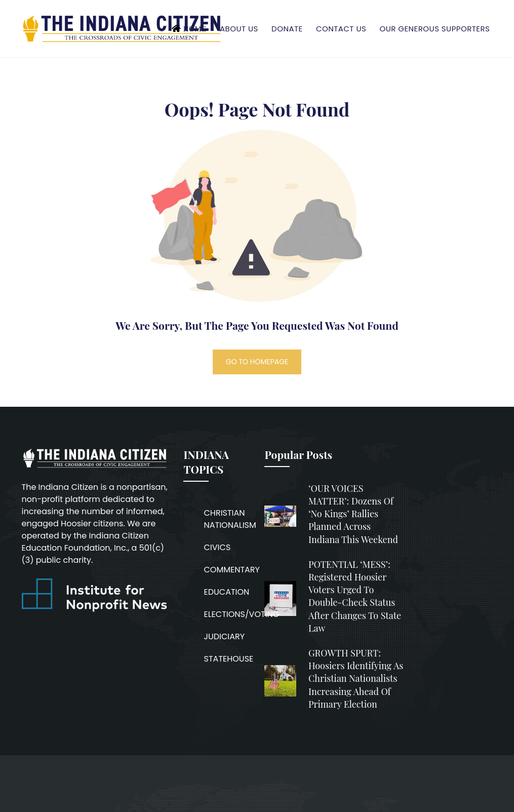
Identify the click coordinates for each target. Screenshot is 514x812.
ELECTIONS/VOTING (241, 614)
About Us (239, 29)
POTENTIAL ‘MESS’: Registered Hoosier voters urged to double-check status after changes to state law (355, 596)
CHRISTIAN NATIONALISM (230, 519)
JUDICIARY (224, 636)
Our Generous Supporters (435, 29)
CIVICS (217, 547)
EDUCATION (226, 592)
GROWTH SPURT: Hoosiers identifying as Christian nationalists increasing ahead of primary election (356, 679)
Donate (287, 29)
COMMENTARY (231, 570)
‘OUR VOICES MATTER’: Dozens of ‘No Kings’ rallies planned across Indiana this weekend (353, 514)
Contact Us (341, 29)
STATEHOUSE (228, 659)
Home (195, 29)
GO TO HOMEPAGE (257, 362)
